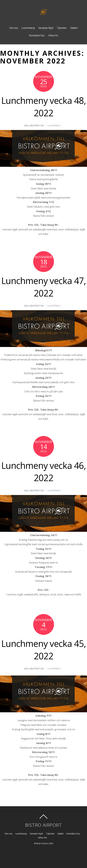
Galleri (74, 28)
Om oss (14, 28)
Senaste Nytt (46, 28)
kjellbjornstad (34, 125)
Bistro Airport (42, 843)
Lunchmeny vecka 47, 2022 (44, 287)
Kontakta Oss (37, 35)
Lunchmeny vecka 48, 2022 (44, 107)
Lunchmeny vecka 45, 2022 (44, 650)
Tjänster (62, 28)
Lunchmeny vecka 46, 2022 (44, 472)
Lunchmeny (28, 28)
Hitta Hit (53, 35)
